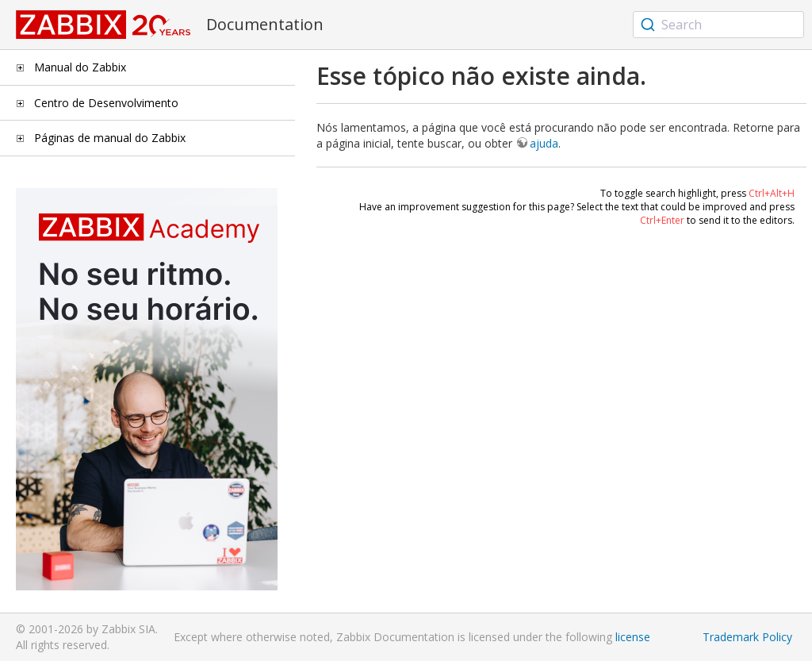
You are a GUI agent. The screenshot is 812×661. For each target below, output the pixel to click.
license (633, 637)
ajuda (544, 143)
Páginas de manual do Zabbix (110, 138)
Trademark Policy (747, 637)
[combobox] (718, 25)
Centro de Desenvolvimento (106, 103)
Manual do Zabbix (80, 67)
